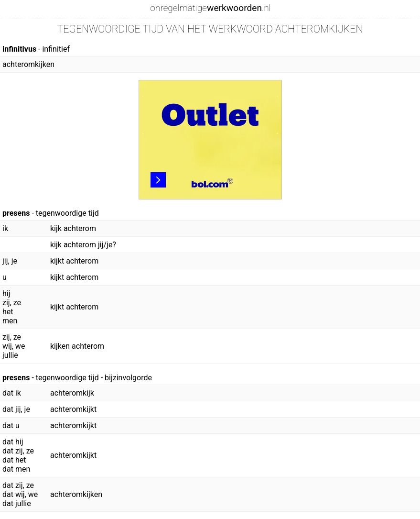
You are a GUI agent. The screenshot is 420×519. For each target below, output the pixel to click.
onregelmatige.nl (210, 8)
